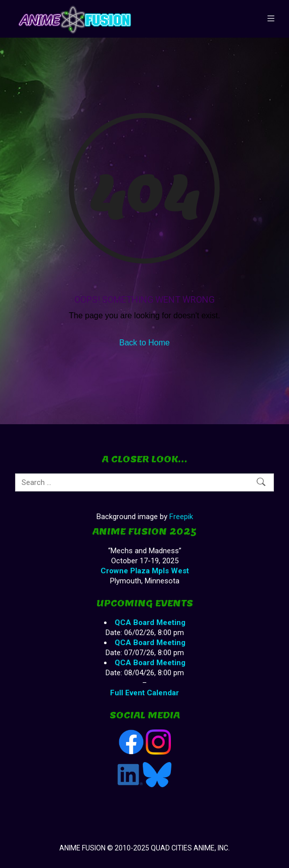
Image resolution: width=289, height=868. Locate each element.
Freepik (181, 517)
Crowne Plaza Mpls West (145, 571)
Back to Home (144, 343)
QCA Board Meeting (150, 623)
